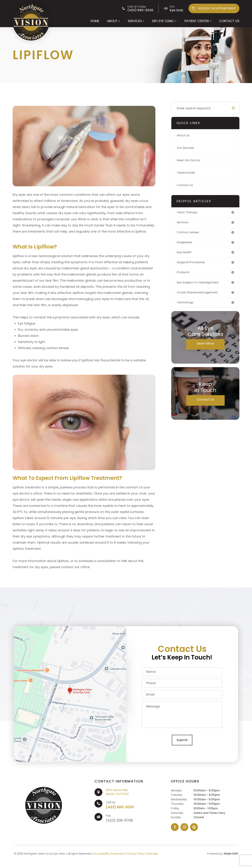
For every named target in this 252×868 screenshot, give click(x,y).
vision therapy (188, 212)
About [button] (113, 21)
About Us (184, 135)
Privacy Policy (136, 854)
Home (95, 21)
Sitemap (152, 854)
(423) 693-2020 (120, 807)
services (183, 223)
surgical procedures (192, 264)
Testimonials (187, 173)
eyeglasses (185, 244)
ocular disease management (199, 295)
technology (186, 306)
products (184, 275)
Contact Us (229, 21)
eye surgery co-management (200, 285)
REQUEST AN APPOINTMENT (213, 8)
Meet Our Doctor (190, 160)
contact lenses (189, 233)
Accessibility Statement (109, 854)
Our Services (187, 148)
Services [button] (136, 21)
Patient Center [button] (198, 21)
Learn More (205, 347)
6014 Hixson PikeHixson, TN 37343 (117, 792)
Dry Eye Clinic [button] (164, 21)
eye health (185, 254)
